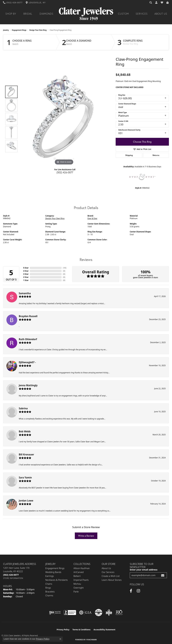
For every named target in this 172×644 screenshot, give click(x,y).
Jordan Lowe (26, 501)
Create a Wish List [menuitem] (111, 576)
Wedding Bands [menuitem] (53, 572)
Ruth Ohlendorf (28, 339)
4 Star (26, 271)
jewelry (6, 30)
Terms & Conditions (81, 630)
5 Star (26, 268)
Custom (123, 14)
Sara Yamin (25, 478)
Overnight (78, 588)
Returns (156, 155)
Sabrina (23, 408)
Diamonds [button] (46, 14)
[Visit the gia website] (85, 613)
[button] (151, 3)
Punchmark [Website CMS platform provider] (92, 640)
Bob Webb (25, 431)
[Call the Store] (11, 575)
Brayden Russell (28, 316)
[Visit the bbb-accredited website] (70, 613)
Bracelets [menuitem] (50, 592)
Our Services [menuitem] (108, 572)
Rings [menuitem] (48, 588)
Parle (76, 592)
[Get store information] (13, 578)
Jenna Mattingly (28, 385)
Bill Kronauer (26, 454)
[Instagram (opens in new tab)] (138, 591)
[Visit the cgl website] (99, 613)
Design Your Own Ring (38, 30)
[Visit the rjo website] (119, 613)
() (65, 268)
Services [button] (142, 14)
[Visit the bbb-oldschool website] (109, 613)
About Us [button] (161, 14)
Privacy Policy (63, 630)
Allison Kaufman (82, 568)
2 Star (26, 277)
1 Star (26, 280)
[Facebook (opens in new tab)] (131, 591)
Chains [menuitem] (49, 584)
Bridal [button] (28, 14)
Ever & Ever (92, 218)
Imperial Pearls (81, 580)
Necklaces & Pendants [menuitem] (57, 580)
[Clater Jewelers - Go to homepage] (86, 14)
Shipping (129, 155)
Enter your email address (144, 570)
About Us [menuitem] (106, 568)
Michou (77, 584)
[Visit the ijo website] (55, 613)
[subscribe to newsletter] (163, 575)
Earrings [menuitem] (50, 576)
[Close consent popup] (60, 639)
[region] (64, 119)
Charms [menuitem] (49, 595)
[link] (13, 3)
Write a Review (86, 536)
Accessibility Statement (104, 630)
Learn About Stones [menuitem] (112, 580)
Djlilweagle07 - (27, 362)
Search (15, 44)
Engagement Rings (19, 30)
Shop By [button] (11, 14)
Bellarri (77, 576)
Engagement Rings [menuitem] (55, 568)
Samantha (25, 293)
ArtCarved (78, 572)
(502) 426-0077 (65, 172)
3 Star (26, 274)
